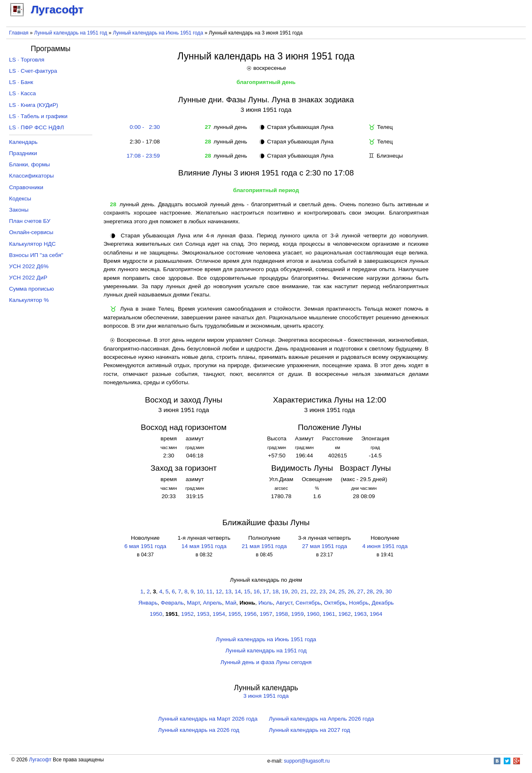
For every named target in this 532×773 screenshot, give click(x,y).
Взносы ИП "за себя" (36, 255)
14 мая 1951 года (204, 546)
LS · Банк (21, 82)
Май (231, 603)
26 (351, 591)
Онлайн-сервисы (31, 232)
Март (193, 603)
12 (219, 591)
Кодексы (20, 199)
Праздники (23, 153)
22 (313, 591)
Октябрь (335, 603)
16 (257, 591)
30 (388, 591)
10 (200, 591)
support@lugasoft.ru (307, 761)
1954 (219, 614)
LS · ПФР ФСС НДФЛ (37, 127)
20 (294, 591)
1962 (345, 614)
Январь (148, 603)
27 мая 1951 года (325, 546)
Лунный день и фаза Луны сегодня (266, 662)
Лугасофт (40, 760)
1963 (360, 614)
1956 (250, 614)
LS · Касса (23, 93)
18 (275, 591)
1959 (298, 614)
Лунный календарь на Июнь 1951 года (158, 33)
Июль (266, 603)
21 (304, 591)
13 (228, 591)
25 (341, 591)
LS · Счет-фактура (33, 71)
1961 (329, 614)
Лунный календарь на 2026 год (198, 730)
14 (238, 591)
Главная (19, 33)
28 (370, 591)
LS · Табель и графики (38, 116)
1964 (376, 614)
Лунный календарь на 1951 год (71, 33)
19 (285, 591)
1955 (234, 614)
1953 (203, 614)
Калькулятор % (29, 300)
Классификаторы (32, 176)
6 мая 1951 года (145, 546)
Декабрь (383, 603)
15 (247, 591)
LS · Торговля (27, 60)
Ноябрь (359, 603)
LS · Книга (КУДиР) (34, 105)
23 (323, 591)
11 (209, 591)
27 (360, 591)
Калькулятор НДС (32, 244)
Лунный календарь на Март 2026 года (208, 719)
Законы (19, 210)
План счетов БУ (30, 221)
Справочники (26, 187)
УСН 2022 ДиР (28, 278)
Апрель (212, 603)
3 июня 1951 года (266, 696)
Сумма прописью (32, 289)
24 (332, 591)
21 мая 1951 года (264, 546)
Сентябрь (308, 603)
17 (266, 591)
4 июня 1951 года (385, 546)
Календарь (23, 142)
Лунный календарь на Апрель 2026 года (321, 719)
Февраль (172, 603)
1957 (266, 614)
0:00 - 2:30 (143, 127)
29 (379, 591)
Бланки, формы (30, 164)
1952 (187, 614)
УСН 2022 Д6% (29, 266)
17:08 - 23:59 (143, 156)
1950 (156, 614)
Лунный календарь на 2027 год (309, 730)
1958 (282, 614)
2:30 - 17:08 (143, 142)
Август (284, 603)
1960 (313, 614)
